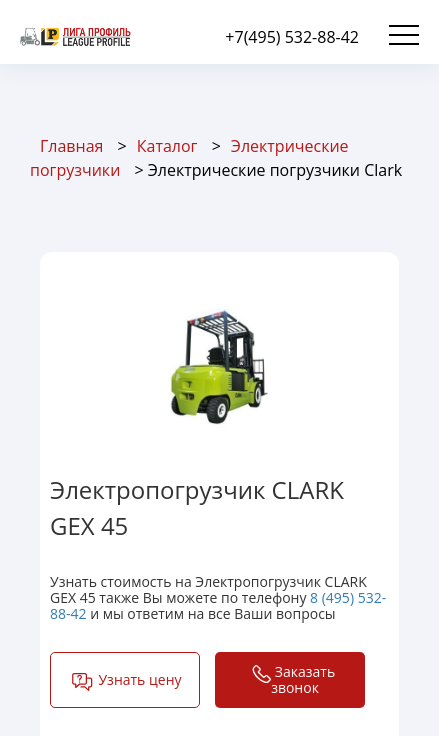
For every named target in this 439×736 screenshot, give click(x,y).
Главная (71, 146)
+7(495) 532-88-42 (292, 37)
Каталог (167, 146)
